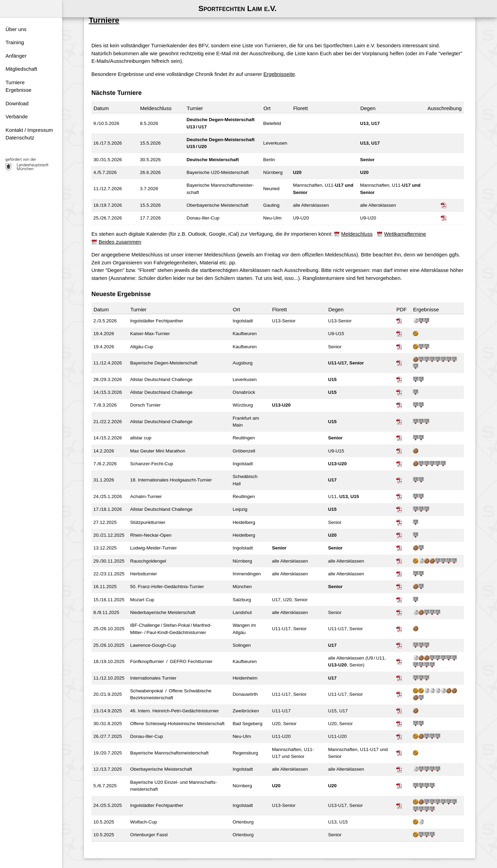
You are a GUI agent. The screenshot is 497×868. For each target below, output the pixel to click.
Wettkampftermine (408, 228)
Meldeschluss (360, 228)
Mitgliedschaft (21, 69)
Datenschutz (20, 138)
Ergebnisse (18, 90)
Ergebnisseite (282, 68)
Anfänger (16, 56)
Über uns (16, 29)
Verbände (17, 116)
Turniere (15, 82)
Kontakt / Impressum (29, 130)
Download (17, 103)
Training (15, 42)
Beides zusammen (123, 236)
